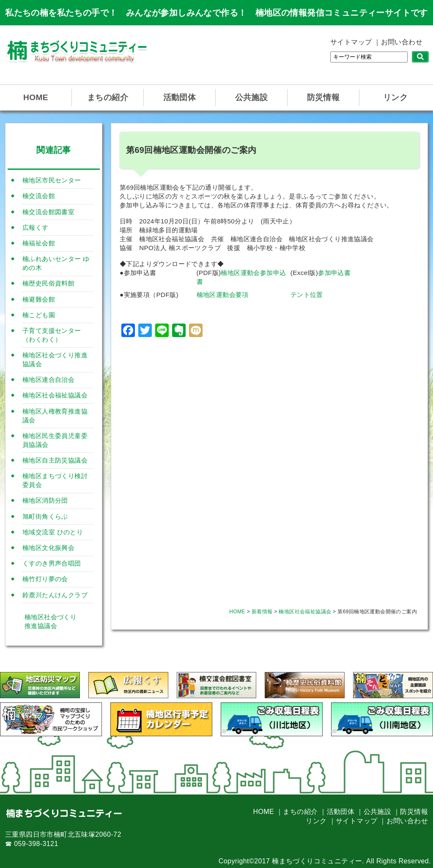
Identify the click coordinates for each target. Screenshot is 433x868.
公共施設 (252, 97)
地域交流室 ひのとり (53, 532)
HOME (36, 97)
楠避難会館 (39, 299)
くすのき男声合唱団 (52, 563)
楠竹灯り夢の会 (45, 579)
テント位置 (307, 295)
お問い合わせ (402, 42)
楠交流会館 (39, 196)
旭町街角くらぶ (45, 516)
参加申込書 (334, 273)
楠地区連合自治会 (48, 380)
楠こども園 (39, 315)
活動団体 (180, 97)
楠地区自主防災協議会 (55, 460)
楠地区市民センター (52, 180)
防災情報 (323, 97)
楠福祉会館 (39, 243)
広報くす (36, 227)
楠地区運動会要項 (223, 295)
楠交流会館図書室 (48, 212)
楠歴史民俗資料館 (48, 283)
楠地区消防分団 (45, 500)
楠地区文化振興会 (48, 548)
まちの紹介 (108, 97)
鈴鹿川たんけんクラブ (55, 595)
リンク (395, 97)
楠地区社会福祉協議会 (55, 395)
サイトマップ (351, 42)
